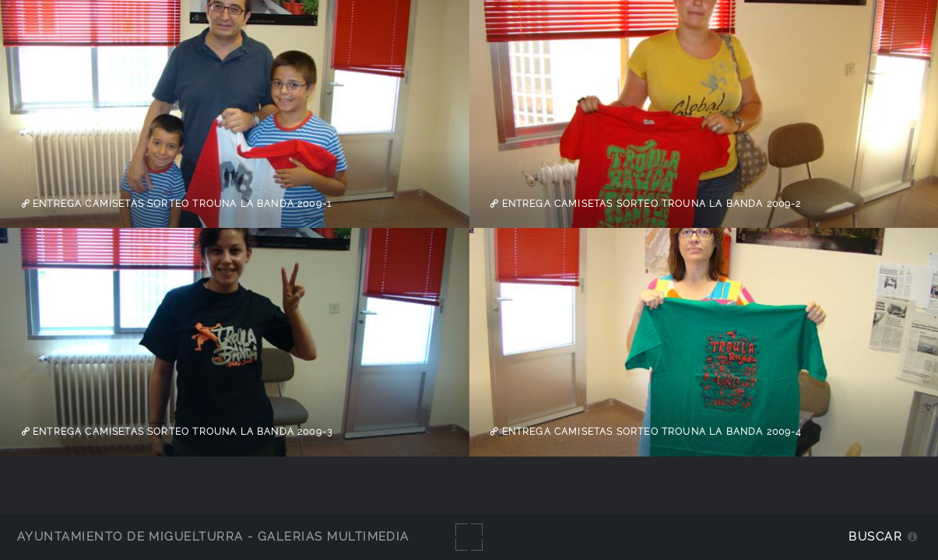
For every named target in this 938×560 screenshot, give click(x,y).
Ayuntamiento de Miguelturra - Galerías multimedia (213, 536)
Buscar (875, 536)
